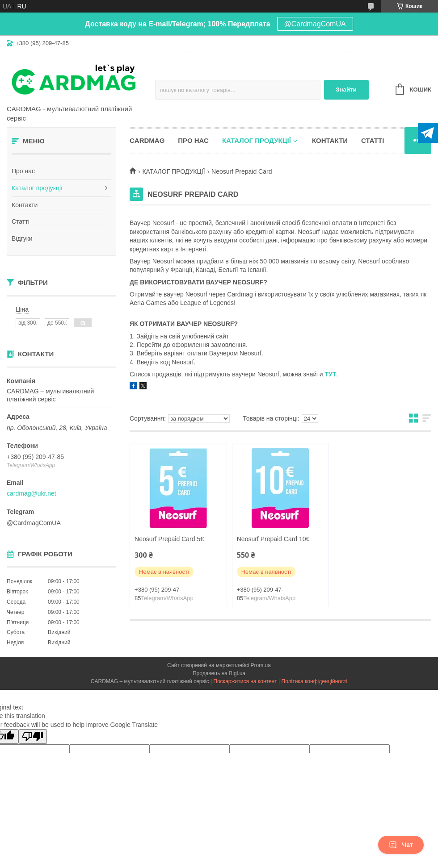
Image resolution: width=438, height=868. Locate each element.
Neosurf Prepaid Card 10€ (273, 539)
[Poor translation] (33, 737)
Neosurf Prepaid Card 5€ (169, 539)
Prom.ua (261, 665)
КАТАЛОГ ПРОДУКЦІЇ (173, 171)
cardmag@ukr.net (32, 493)
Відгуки (22, 238)
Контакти (25, 205)
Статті (21, 221)
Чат (401, 845)
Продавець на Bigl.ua (219, 673)
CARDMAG (147, 140)
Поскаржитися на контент (245, 681)
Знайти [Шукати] (346, 90)
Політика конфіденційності (315, 681)
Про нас (23, 171)
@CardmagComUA (315, 24)
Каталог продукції (37, 188)
